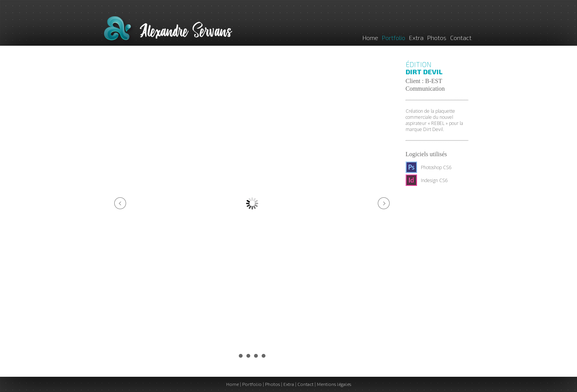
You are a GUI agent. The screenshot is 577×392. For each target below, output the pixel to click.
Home (370, 38)
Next (384, 203)
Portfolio (394, 38)
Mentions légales (334, 384)
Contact (461, 38)
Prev (120, 203)
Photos (437, 38)
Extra (416, 38)
